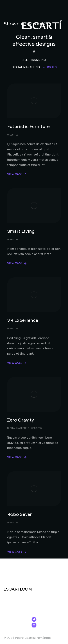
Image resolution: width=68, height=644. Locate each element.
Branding (38, 60)
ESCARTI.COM (18, 589)
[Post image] (34, 101)
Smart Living (21, 231)
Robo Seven (20, 514)
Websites (50, 67)
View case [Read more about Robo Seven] (17, 552)
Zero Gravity (21, 420)
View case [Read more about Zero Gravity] (17, 457)
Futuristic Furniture (28, 127)
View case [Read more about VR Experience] (17, 363)
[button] (34, 51)
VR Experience (23, 320)
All (25, 60)
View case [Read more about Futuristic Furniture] (17, 174)
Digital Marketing (26, 67)
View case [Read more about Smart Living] (17, 263)
